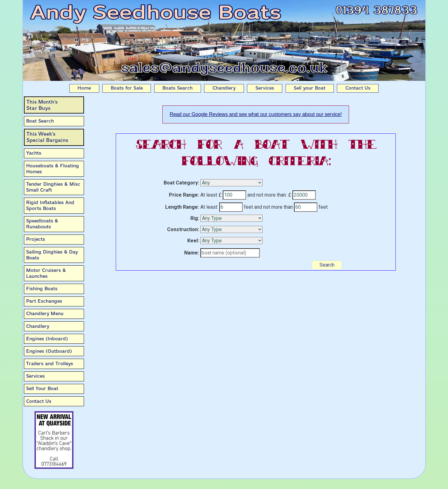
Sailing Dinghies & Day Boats (52, 255)
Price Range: (184, 195)
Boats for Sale (127, 88)
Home (84, 88)
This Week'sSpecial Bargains (47, 137)
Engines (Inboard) (47, 339)
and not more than (273, 207)
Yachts (34, 153)
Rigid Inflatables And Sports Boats (50, 205)
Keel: (193, 241)
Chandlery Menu (45, 314)
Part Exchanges (44, 301)
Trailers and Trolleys (50, 364)
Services (265, 88)
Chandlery (224, 88)
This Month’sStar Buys (42, 105)
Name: (192, 253)
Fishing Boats (42, 289)
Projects (36, 239)
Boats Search (177, 88)
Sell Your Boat (42, 389)
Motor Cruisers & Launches (46, 273)
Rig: (195, 218)
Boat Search (40, 121)
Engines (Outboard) (49, 351)
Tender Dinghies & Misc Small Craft (53, 187)
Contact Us (358, 88)
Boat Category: (181, 183)
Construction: (183, 229)
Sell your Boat (310, 88)
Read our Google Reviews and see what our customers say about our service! (256, 114)
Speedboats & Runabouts (42, 224)
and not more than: (267, 195)
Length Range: (182, 207)
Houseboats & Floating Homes (53, 169)
